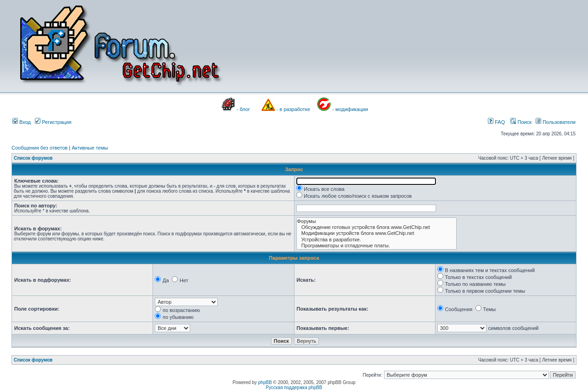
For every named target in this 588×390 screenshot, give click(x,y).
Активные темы (90, 148)
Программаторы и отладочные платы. (376, 246)
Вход (22, 122)
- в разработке (293, 109)
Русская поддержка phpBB (294, 387)
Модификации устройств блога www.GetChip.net (376, 233)
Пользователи (556, 122)
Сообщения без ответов (40, 148)
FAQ (496, 122)
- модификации (350, 109)
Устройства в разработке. (376, 240)
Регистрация (53, 122)
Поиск (521, 122)
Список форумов (33, 158)
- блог (243, 109)
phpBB (265, 382)
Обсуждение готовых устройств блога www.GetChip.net (376, 227)
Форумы (376, 221)
